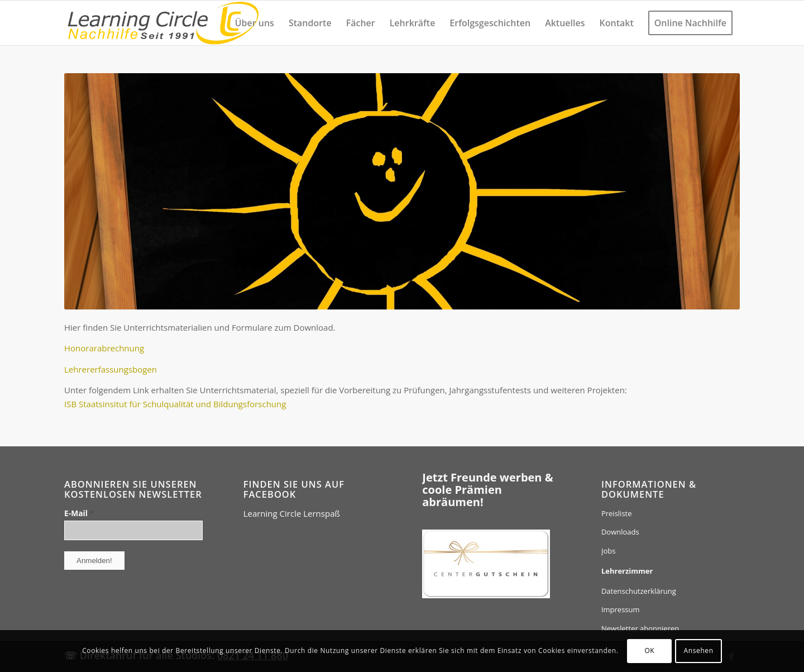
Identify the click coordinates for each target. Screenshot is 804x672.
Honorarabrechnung (104, 348)
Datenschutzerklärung (639, 591)
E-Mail (79, 513)
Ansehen (699, 650)
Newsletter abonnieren (640, 628)
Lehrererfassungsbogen (111, 369)
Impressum (621, 609)
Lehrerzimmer (627, 571)
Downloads (620, 532)
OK (649, 650)
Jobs (608, 551)
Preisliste (617, 513)
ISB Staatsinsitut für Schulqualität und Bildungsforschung (175, 404)
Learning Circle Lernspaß (292, 513)
